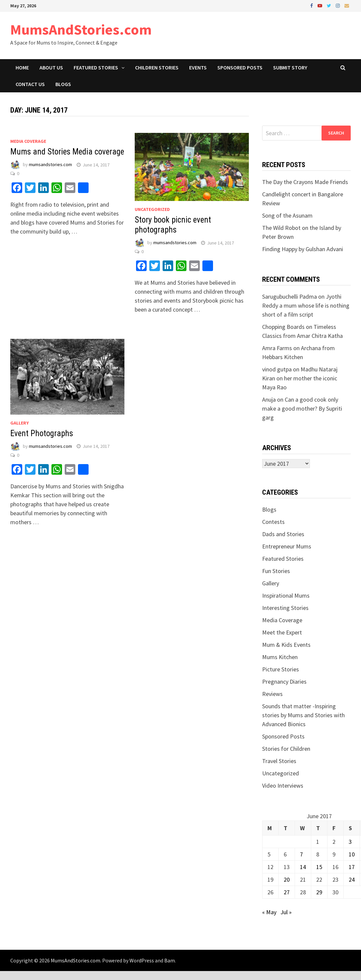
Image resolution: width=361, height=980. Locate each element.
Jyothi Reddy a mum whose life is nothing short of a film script (306, 305)
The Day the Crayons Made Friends (305, 182)
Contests (273, 522)
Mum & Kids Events (286, 645)
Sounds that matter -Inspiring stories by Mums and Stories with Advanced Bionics (303, 715)
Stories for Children (286, 749)
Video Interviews (283, 785)
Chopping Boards (283, 327)
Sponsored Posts (240, 67)
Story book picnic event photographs (173, 225)
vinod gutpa (277, 369)
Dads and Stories (283, 534)
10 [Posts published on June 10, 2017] (352, 854)
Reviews (272, 694)
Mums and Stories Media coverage (67, 152)
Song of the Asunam (287, 215)
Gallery (20, 423)
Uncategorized (152, 209)
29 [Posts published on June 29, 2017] (319, 892)
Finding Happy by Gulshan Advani (303, 249)
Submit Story (290, 67)
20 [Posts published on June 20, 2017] (287, 880)
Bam (170, 960)
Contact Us (30, 84)
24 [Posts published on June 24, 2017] (352, 880)
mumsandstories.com (50, 165)
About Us (51, 67)
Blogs (63, 84)
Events (198, 67)
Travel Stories (279, 761)
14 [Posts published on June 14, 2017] (303, 867)
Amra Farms (277, 348)
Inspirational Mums (286, 595)
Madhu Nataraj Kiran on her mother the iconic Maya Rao (300, 378)
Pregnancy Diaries (284, 682)
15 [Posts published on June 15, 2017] (319, 867)
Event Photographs (42, 433)
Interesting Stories (285, 608)
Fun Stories (276, 571)
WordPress (142, 960)
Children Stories (157, 67)
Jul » (286, 912)
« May (269, 912)
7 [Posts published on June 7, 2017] (301, 854)
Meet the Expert (282, 632)
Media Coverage (28, 141)
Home (22, 67)
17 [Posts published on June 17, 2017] (352, 867)
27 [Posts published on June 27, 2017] (287, 892)
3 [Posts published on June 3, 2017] (350, 842)
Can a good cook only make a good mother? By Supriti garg (302, 408)
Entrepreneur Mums (287, 546)
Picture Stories (281, 669)
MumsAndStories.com (81, 29)
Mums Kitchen (280, 657)
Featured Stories (96, 67)
